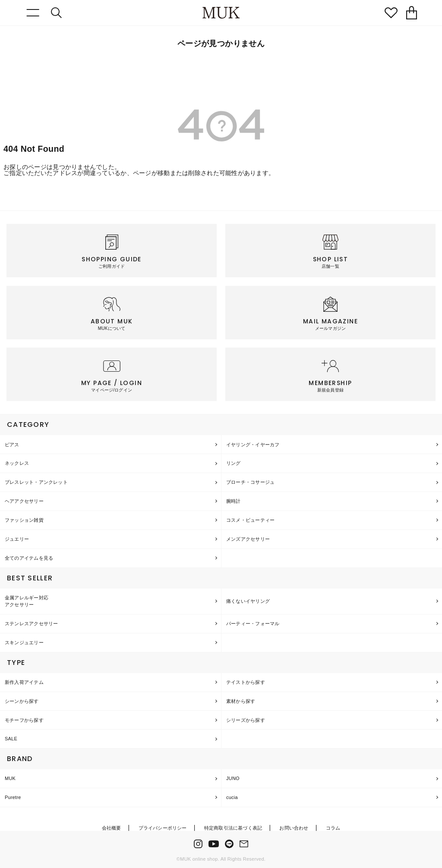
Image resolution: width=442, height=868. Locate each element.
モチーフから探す (24, 720)
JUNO (233, 778)
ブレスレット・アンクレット (36, 482)
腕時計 (234, 501)
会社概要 (112, 828)
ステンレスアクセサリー (31, 624)
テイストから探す (246, 682)
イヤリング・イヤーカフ (253, 445)
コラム (333, 828)
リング (234, 463)
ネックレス (17, 463)
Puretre (13, 797)
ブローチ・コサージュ (250, 482)
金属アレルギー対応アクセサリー (27, 601)
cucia (232, 797)
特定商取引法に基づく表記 (233, 828)
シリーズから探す (246, 720)
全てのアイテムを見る (29, 558)
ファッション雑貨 (24, 520)
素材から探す (241, 701)
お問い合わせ (294, 828)
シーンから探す (22, 701)
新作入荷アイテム (24, 682)
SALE (11, 739)
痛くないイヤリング (248, 601)
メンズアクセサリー (248, 539)
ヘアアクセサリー (24, 501)
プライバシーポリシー (163, 828)
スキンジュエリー (24, 642)
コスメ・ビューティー (250, 520)
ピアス (12, 445)
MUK (10, 778)
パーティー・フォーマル (253, 624)
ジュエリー (17, 539)
